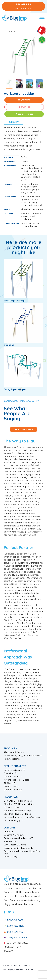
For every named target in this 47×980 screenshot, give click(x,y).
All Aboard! (9, 783)
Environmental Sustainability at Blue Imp (22, 852)
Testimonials (10, 842)
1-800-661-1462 (14, 920)
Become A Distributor (15, 835)
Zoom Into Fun (11, 773)
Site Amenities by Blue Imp (17, 811)
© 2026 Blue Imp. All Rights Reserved (17, 965)
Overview (13, 122)
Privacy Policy (11, 857)
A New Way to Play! (23, 6)
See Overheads (10, 31)
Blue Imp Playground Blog (17, 814)
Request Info (24, 100)
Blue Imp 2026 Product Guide (19, 804)
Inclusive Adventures (14, 770)
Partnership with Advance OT (19, 838)
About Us (8, 832)
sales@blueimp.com (15, 938)
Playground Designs (14, 752)
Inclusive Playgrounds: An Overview (22, 817)
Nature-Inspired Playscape (17, 780)
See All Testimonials (23, 429)
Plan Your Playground (15, 821)
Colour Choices (11, 807)
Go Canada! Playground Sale (18, 801)
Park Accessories (12, 759)
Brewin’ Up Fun (12, 786)
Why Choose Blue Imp (15, 845)
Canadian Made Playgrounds (18, 848)
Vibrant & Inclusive (13, 777)
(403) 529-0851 (14, 932)
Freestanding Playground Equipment (23, 756)
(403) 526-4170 (14, 926)
